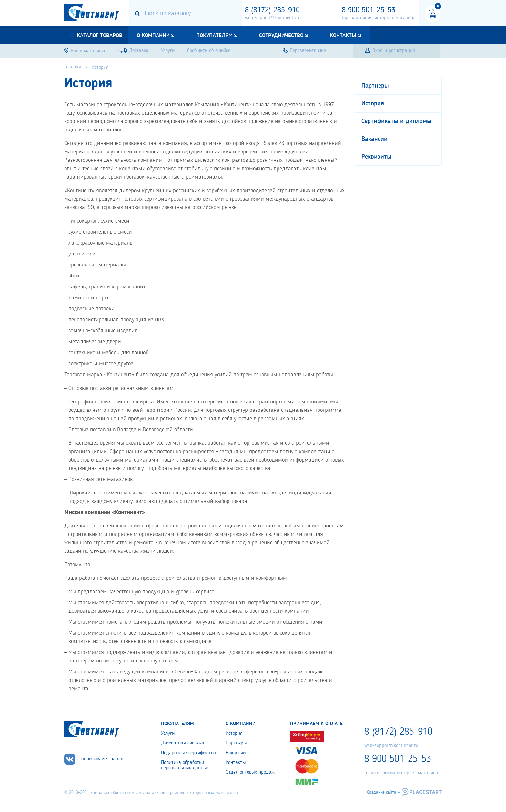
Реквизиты (376, 157)
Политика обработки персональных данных (185, 765)
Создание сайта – (383, 792)
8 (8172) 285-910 (272, 10)
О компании (153, 36)
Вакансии (374, 139)
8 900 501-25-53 (369, 10)
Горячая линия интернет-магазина (379, 18)
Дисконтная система (183, 743)
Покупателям (214, 36)
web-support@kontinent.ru (272, 18)
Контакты (343, 36)
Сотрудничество (281, 36)
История (373, 104)
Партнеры (375, 86)
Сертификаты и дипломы (396, 121)
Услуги (168, 734)
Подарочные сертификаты (188, 753)
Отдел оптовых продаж (250, 772)
